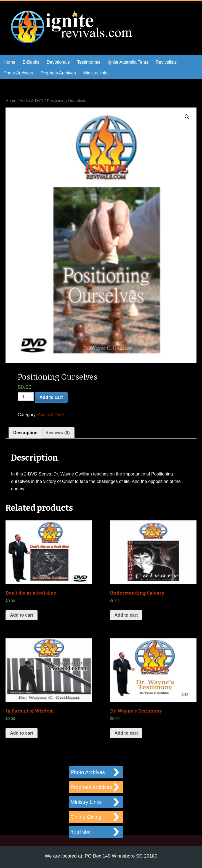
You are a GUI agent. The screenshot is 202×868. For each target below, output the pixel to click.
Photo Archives (18, 73)
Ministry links (96, 73)
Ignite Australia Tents (128, 62)
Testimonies (89, 62)
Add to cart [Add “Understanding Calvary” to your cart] (126, 615)
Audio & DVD (32, 101)
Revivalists (166, 62)
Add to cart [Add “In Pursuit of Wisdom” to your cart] (22, 733)
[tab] (25, 433)
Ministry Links (86, 802)
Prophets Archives (58, 73)
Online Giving (86, 817)
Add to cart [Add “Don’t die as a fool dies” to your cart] (22, 615)
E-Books (31, 62)
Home (10, 62)
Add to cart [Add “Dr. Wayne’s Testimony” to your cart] (126, 733)
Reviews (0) (57, 433)
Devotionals (58, 62)
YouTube (81, 832)
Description (25, 433)
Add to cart (51, 397)
